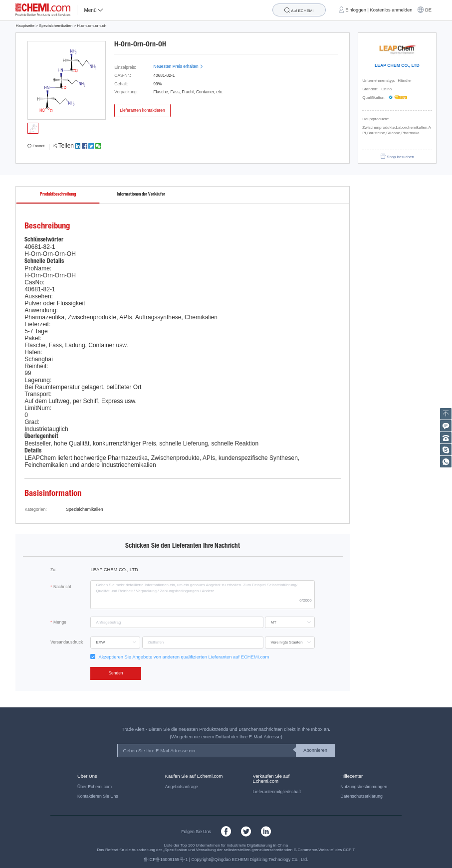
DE (428, 10)
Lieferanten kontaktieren (142, 110)
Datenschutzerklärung (361, 796)
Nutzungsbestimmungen (364, 787)
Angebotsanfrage (182, 787)
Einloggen (356, 10)
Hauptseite (25, 26)
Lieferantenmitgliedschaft (277, 792)
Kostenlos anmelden (391, 10)
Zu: (53, 570)
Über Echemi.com (95, 787)
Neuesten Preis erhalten (178, 66)
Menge (60, 622)
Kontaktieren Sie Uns (98, 796)
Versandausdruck (67, 642)
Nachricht (62, 587)
